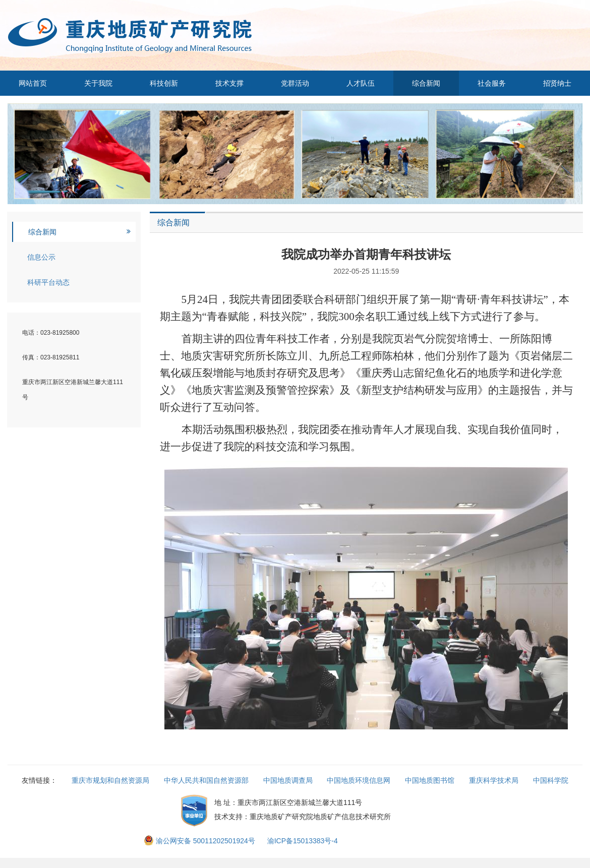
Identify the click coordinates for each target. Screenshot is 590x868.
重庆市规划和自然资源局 (110, 780)
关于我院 (98, 83)
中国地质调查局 (288, 780)
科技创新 (164, 83)
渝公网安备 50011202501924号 (200, 841)
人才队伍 (361, 83)
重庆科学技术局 (494, 780)
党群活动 (295, 83)
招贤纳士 (557, 83)
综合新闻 (426, 83)
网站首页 (33, 83)
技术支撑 (229, 83)
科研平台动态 (48, 282)
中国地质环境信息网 (359, 780)
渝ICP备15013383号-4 (303, 841)
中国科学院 (551, 780)
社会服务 (492, 83)
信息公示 (41, 257)
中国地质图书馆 (430, 780)
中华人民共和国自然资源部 (206, 780)
